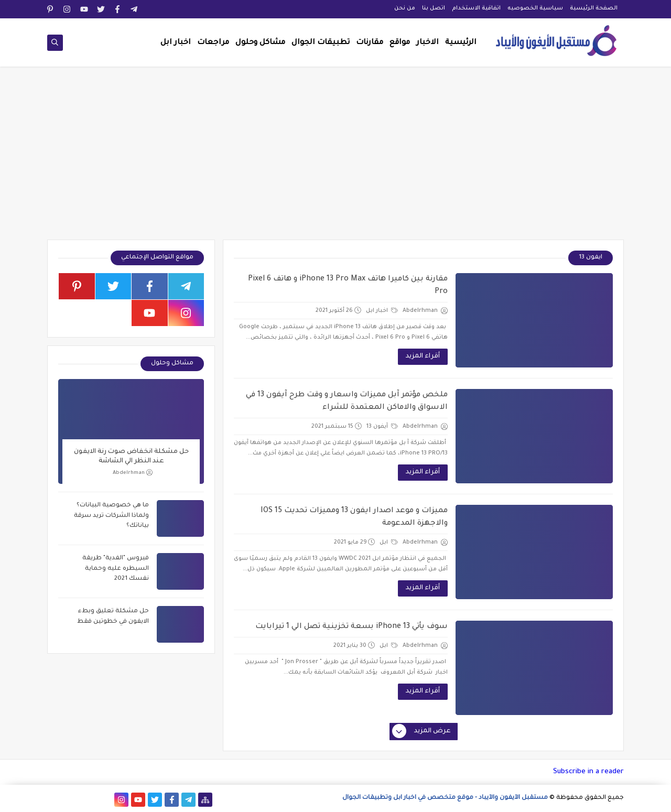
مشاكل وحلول (260, 43)
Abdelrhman (133, 473)
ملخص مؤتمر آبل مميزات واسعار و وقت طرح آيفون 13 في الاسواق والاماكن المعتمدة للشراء (347, 402)
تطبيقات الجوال (321, 43)
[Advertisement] (335, 158)
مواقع (400, 43)
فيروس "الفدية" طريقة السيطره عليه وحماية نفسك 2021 (116, 569)
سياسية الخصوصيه (535, 8)
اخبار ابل (176, 43)
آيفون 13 (382, 427)
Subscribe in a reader (588, 772)
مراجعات (213, 43)
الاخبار (428, 43)
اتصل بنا (434, 8)
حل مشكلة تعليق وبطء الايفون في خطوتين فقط (113, 617)
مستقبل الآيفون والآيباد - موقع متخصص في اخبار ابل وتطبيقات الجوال (445, 798)
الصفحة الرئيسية (594, 8)
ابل (389, 543)
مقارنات (370, 43)
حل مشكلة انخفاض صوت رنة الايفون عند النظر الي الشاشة (131, 457)
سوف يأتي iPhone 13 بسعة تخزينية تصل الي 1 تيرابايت (351, 627)
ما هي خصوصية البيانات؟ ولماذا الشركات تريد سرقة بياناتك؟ (111, 516)
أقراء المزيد (423, 356)
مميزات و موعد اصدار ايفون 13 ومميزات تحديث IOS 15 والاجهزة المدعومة (354, 517)
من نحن (405, 8)
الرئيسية (461, 43)
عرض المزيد (422, 732)
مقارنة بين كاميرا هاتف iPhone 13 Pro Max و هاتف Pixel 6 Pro (348, 286)
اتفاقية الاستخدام (476, 8)
